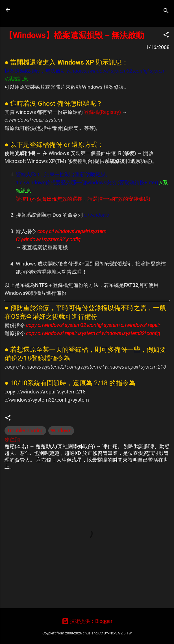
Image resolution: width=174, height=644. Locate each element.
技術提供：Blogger (87, 621)
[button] (166, 36)
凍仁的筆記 (40, 10)
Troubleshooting (25, 431)
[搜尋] (166, 11)
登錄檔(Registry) (102, 112)
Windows (61, 431)
